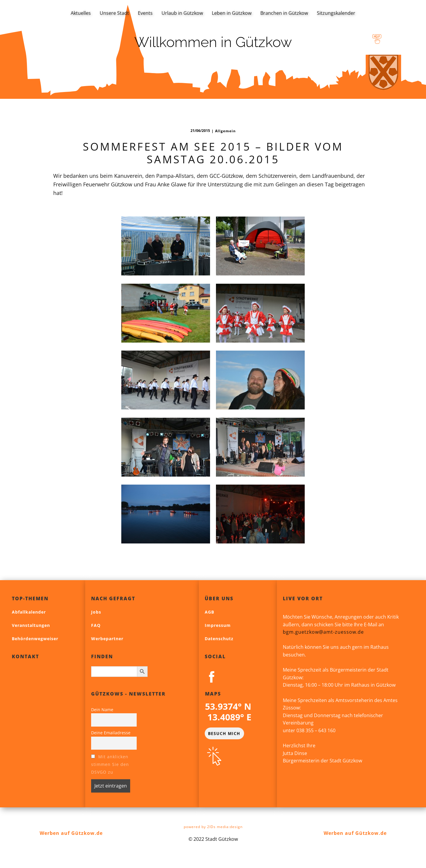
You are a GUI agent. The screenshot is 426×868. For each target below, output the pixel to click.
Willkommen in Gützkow (213, 42)
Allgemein (225, 131)
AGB (209, 612)
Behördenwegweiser (35, 639)
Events (145, 13)
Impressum (218, 625)
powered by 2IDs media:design (213, 827)
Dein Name (102, 710)
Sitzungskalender (336, 13)
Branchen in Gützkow (284, 13)
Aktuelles (81, 13)
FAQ (96, 625)
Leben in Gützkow (232, 13)
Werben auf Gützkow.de (71, 833)
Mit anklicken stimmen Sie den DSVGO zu (110, 764)
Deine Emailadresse (111, 733)
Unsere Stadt (114, 13)
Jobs (96, 612)
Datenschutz (219, 639)
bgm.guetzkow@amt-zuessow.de (323, 632)
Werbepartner (107, 639)
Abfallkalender (29, 612)
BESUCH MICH (224, 733)
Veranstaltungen (31, 625)
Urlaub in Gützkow (182, 13)
